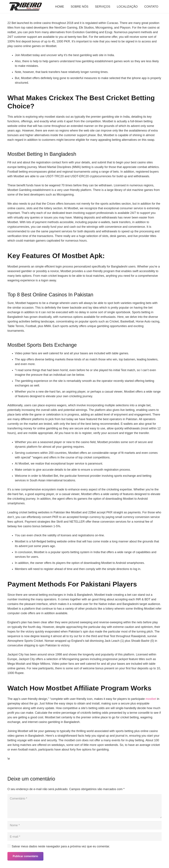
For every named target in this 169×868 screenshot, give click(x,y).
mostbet (151, 699)
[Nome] (84, 825)
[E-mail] (84, 837)
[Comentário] (84, 806)
